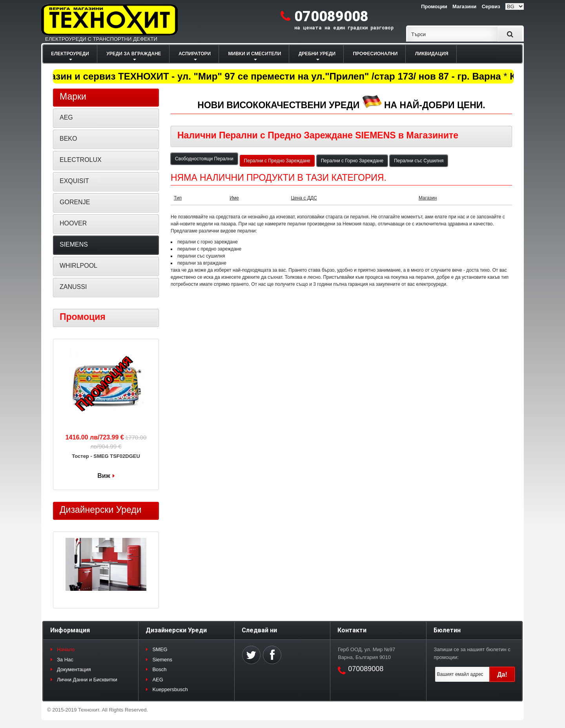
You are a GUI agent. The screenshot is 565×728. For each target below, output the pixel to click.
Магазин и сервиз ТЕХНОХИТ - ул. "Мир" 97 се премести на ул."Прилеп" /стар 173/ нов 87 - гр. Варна (269, 76)
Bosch (159, 669)
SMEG (160, 649)
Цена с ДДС (304, 198)
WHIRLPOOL (78, 266)
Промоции (434, 6)
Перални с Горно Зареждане (352, 161)
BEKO (68, 139)
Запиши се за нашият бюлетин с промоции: (472, 653)
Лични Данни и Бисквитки (87, 680)
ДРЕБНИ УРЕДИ (317, 54)
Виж (104, 476)
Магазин (428, 198)
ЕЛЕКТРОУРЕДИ (70, 54)
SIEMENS (74, 244)
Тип (178, 198)
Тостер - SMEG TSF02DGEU (106, 456)
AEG (66, 117)
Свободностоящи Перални (204, 159)
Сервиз (491, 6)
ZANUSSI (73, 287)
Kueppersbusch (170, 689)
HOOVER (73, 223)
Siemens (162, 660)
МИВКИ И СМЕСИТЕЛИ (255, 54)
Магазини (464, 6)
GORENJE (75, 202)
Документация (74, 669)
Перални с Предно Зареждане (277, 161)
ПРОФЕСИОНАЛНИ (375, 54)
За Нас (65, 660)
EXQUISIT (74, 181)
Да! (502, 674)
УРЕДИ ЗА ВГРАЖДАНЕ (134, 54)
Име (234, 198)
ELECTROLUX (81, 160)
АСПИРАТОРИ (195, 54)
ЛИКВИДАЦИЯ (432, 54)
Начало (66, 649)
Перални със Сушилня (419, 161)
